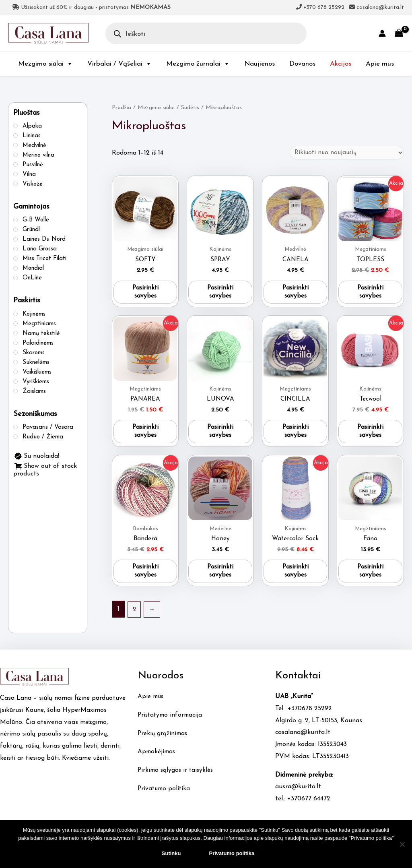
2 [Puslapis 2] (135, 615)
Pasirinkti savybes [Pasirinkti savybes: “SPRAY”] (220, 294)
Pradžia (122, 108)
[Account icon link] (382, 33)
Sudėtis (192, 108)
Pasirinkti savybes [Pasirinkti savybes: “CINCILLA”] (295, 435)
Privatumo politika (165, 795)
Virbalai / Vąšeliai (119, 64)
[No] (402, 844)
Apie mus (380, 64)
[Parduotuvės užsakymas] (345, 153)
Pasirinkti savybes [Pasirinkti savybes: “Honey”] (220, 577)
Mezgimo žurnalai (198, 64)
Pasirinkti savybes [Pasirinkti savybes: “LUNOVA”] (220, 435)
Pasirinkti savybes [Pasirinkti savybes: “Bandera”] (145, 577)
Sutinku (171, 853)
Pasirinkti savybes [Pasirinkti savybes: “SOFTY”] (145, 294)
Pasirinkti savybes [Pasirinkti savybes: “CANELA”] (295, 294)
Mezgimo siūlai (45, 64)
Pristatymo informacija (171, 721)
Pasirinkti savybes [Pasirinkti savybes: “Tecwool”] (371, 435)
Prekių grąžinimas (163, 740)
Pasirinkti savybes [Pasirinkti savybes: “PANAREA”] (145, 435)
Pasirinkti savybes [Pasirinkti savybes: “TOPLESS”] (371, 294)
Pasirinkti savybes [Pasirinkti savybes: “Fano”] (371, 577)
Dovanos (302, 64)
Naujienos (260, 64)
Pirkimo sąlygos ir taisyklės (177, 776)
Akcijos (341, 64)
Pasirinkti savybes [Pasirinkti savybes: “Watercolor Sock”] (295, 577)
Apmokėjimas (157, 758)
